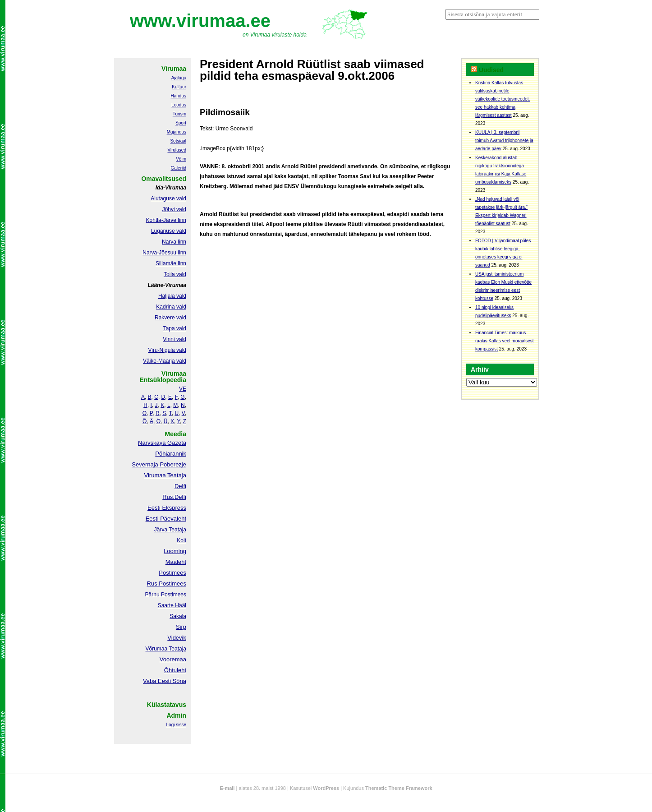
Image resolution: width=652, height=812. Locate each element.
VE (183, 389)
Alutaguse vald (168, 198)
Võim (181, 159)
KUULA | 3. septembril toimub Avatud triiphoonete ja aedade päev (504, 141)
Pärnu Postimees (166, 595)
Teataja (177, 649)
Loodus (179, 105)
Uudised (491, 70)
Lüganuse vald (169, 231)
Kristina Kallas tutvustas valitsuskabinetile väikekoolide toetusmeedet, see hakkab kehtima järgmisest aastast (503, 99)
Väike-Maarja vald (165, 361)
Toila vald (175, 274)
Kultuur (179, 87)
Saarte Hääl (172, 605)
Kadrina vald (171, 307)
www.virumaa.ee (200, 21)
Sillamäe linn (171, 263)
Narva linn (174, 242)
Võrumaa (156, 649)
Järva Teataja (170, 530)
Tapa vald (175, 328)
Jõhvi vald (174, 209)
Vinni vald (174, 339)
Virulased (177, 150)
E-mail (227, 788)
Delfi (180, 486)
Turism (179, 114)
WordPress (326, 788)
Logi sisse (176, 725)
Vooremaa (173, 659)
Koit (181, 540)
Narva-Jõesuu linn (164, 253)
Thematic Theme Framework (399, 788)
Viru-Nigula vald (168, 350)
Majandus (177, 132)
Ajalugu (179, 78)
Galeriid (179, 168)
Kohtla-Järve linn (166, 220)
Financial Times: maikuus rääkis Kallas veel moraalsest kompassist (505, 341)
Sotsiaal (178, 141)
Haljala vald (172, 296)
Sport (181, 123)
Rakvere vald (170, 318)
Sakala (178, 616)
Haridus (179, 96)
